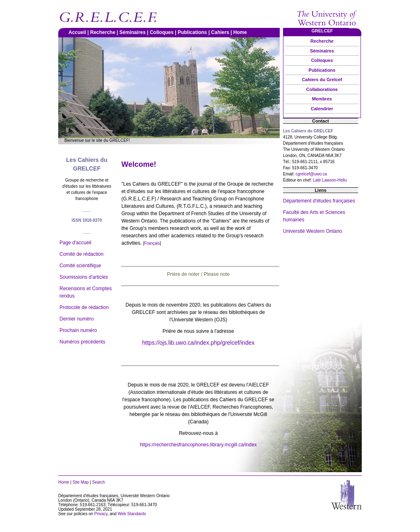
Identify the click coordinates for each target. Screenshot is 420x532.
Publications (322, 70)
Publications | (194, 32)
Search (98, 482)
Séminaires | (135, 32)
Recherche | (105, 32)
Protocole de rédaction (84, 307)
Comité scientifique (80, 266)
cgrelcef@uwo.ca (312, 174)
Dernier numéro (76, 319)
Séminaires (322, 51)
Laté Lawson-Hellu (330, 180)
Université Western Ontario (313, 231)
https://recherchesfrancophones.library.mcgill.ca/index (198, 445)
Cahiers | (222, 32)
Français (152, 243)
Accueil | (79, 32)
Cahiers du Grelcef (322, 80)
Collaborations (322, 89)
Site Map (81, 482)
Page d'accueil (75, 243)
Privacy (101, 514)
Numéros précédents (82, 342)
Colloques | (164, 32)
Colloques (322, 60)
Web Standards (132, 514)
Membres (322, 99)
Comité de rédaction (81, 254)
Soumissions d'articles (84, 277)
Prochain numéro (78, 330)
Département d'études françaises (319, 201)
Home (241, 32)
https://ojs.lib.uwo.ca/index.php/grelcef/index (199, 343)
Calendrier (322, 109)
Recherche (322, 41)
